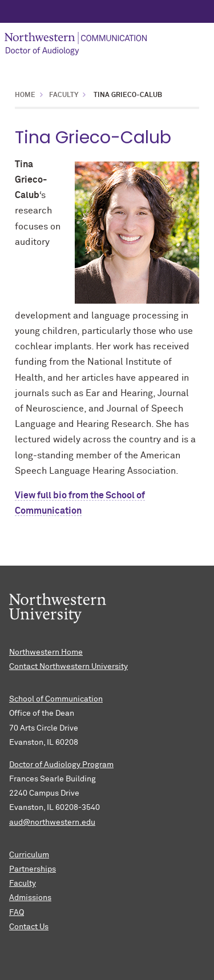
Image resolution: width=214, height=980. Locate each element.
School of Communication (56, 699)
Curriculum (29, 855)
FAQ (17, 913)
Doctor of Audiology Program (61, 765)
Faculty (64, 95)
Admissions (30, 898)
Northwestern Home (46, 652)
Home (25, 95)
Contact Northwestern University (68, 667)
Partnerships (33, 869)
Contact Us (29, 927)
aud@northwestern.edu (52, 822)
